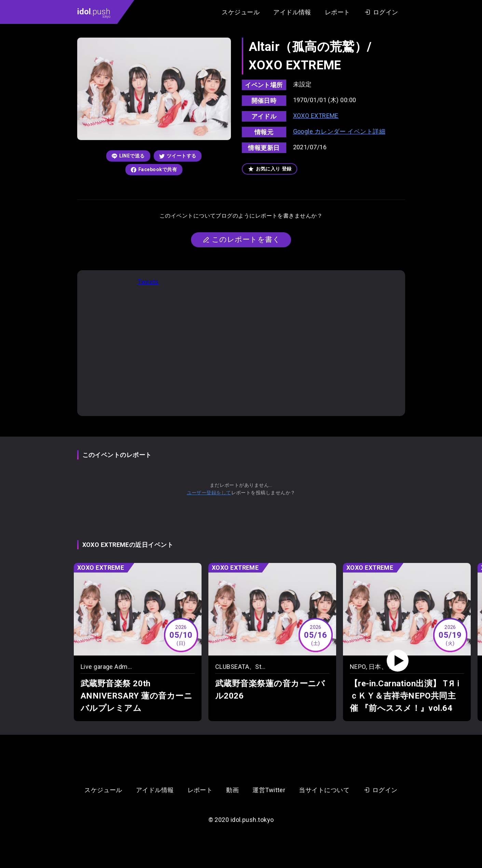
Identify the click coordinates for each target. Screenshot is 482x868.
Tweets (148, 282)
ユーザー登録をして (209, 493)
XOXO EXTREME (316, 116)
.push (94, 13)
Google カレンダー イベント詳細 (339, 131)
